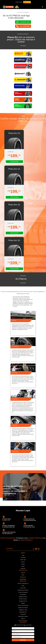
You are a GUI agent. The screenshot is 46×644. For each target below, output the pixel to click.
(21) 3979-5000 (28, 625)
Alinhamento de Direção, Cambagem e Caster (23, 609)
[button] (43, 7)
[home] (11, 7)
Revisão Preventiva (23, 599)
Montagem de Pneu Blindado (23, 602)
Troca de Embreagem (23, 621)
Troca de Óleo (23, 588)
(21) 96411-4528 (20, 625)
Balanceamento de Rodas (23, 590)
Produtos (23, 564)
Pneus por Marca (23, 574)
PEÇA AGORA (14, 162)
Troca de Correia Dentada (23, 605)
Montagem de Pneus (23, 597)
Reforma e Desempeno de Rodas (23, 585)
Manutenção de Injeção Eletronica (23, 618)
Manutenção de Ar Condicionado (23, 613)
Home (23, 555)
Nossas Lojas (23, 560)
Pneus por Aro (23, 577)
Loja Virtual (23, 557)
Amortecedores (23, 579)
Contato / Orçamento (23, 567)
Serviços (23, 562)
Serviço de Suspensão (23, 592)
